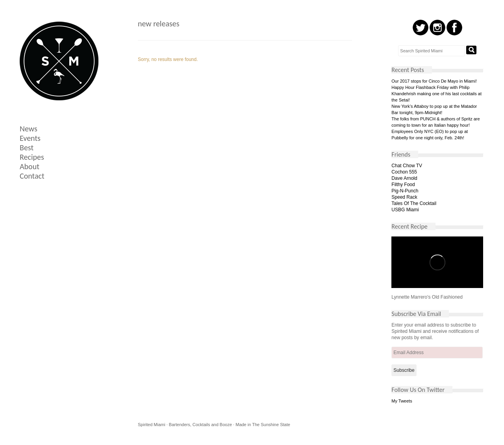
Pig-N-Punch (405, 191)
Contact (32, 176)
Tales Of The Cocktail (414, 203)
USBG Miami (405, 210)
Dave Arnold (404, 178)
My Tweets (402, 401)
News (29, 129)
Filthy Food (403, 185)
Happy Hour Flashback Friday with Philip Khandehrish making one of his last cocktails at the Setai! (436, 94)
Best (27, 148)
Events (30, 138)
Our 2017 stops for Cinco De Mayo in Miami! (434, 81)
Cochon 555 (404, 172)
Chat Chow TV (407, 166)
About (30, 166)
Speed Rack (404, 197)
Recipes (32, 157)
